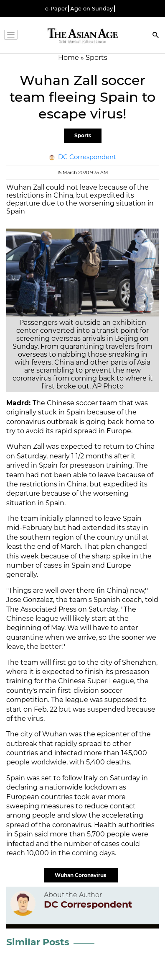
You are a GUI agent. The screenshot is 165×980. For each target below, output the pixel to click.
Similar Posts (38, 942)
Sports (83, 135)
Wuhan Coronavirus (81, 875)
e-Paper (56, 9)
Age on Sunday (91, 9)
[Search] (156, 36)
